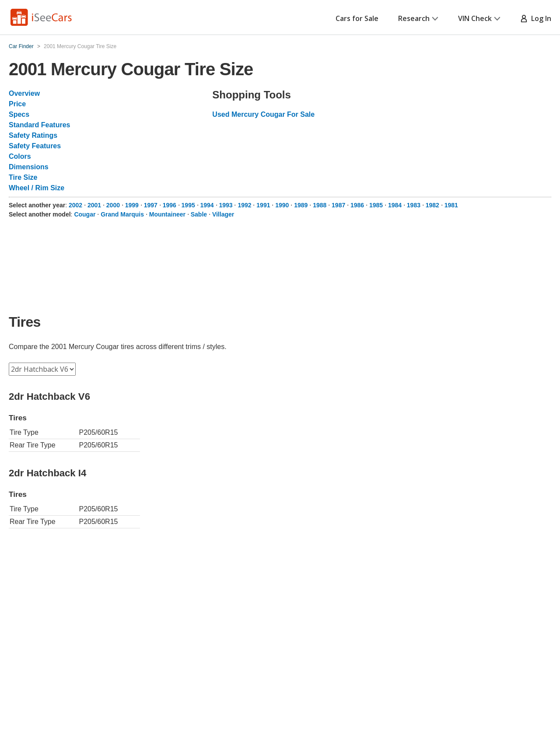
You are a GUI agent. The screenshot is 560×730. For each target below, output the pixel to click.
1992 (244, 205)
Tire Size (23, 177)
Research (418, 18)
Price (17, 104)
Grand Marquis (122, 214)
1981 (451, 205)
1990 (282, 205)
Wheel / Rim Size (37, 188)
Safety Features (35, 146)
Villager (223, 214)
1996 (170, 205)
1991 (263, 205)
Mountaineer (167, 214)
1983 (414, 205)
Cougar (85, 214)
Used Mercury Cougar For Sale (263, 114)
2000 (113, 205)
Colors (20, 156)
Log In (536, 18)
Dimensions (29, 167)
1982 (432, 205)
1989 (301, 205)
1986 (357, 205)
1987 (338, 205)
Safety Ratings (33, 135)
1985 (376, 205)
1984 (395, 205)
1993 (226, 205)
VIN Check (479, 18)
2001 (94, 205)
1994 (207, 205)
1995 (188, 205)
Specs (19, 114)
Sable (199, 214)
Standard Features (39, 125)
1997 (151, 205)
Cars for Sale (357, 18)
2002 (75, 205)
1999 (132, 205)
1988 (320, 205)
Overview (24, 93)
